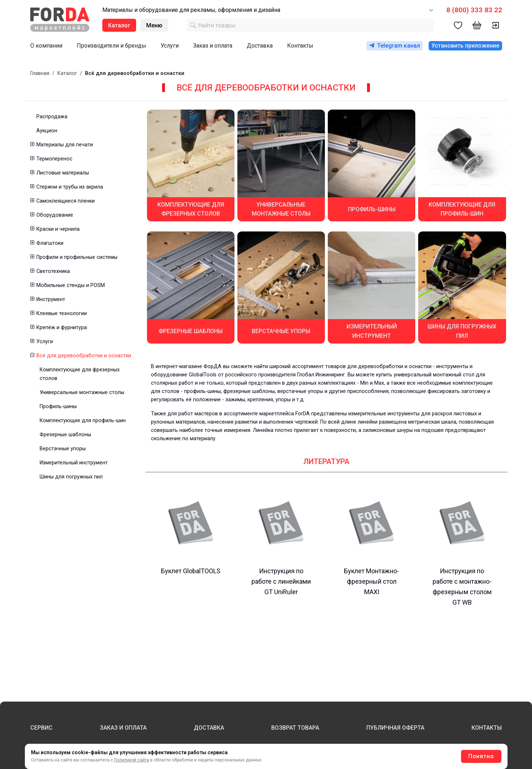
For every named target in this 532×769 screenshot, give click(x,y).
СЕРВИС (41, 728)
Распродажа (52, 117)
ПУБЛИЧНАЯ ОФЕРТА (395, 728)
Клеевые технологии (62, 313)
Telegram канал (395, 46)
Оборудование (55, 215)
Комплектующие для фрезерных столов (80, 374)
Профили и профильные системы (77, 257)
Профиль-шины (58, 406)
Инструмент (51, 299)
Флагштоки (50, 243)
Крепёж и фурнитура (62, 328)
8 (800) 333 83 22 (474, 10)
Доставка (260, 46)
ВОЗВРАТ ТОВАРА (295, 728)
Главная (40, 73)
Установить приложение (465, 46)
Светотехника (53, 271)
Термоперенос (54, 159)
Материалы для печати (65, 145)
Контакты (300, 46)
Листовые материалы (63, 173)
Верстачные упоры (63, 449)
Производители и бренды (111, 46)
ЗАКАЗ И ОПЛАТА (123, 728)
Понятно (481, 756)
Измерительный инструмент (74, 463)
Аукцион (47, 131)
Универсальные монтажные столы (82, 392)
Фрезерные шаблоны (65, 435)
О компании (46, 46)
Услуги (170, 46)
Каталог (67, 73)
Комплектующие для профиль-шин (83, 421)
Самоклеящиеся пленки (66, 201)
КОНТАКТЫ (487, 728)
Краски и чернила (58, 229)
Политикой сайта (132, 760)
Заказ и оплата (213, 46)
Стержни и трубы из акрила (70, 187)
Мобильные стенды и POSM (71, 285)
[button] (32, 145)
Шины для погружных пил (71, 477)
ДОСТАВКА (209, 728)
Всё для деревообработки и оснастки (84, 356)
